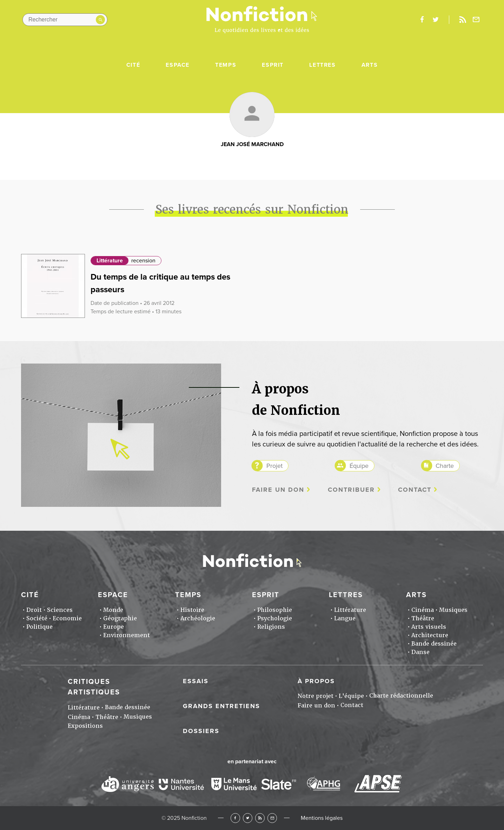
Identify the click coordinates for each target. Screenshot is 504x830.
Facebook (235, 818)
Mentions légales (322, 818)
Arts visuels (429, 627)
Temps (226, 65)
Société (37, 618)
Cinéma (423, 610)
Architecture (430, 635)
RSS (260, 818)
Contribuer (351, 490)
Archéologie (198, 618)
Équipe (359, 466)
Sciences (60, 610)
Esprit (273, 65)
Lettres (322, 65)
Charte (445, 466)
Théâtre (423, 618)
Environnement (127, 635)
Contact (415, 490)
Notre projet (316, 696)
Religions (271, 627)
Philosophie (275, 610)
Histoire (192, 610)
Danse (420, 652)
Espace (178, 65)
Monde (113, 610)
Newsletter (476, 20)
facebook (422, 20)
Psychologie (275, 618)
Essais (196, 681)
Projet (274, 466)
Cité (133, 65)
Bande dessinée (434, 644)
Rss (463, 20)
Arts (370, 65)
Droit (34, 610)
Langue (345, 618)
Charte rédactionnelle (401, 696)
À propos (316, 681)
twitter (436, 20)
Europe (114, 627)
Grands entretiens (221, 706)
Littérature (110, 261)
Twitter (248, 818)
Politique (39, 627)
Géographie (120, 618)
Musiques (453, 610)
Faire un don (278, 490)
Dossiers (201, 731)
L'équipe (351, 696)
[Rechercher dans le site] (65, 20)
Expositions (85, 726)
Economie (67, 618)
